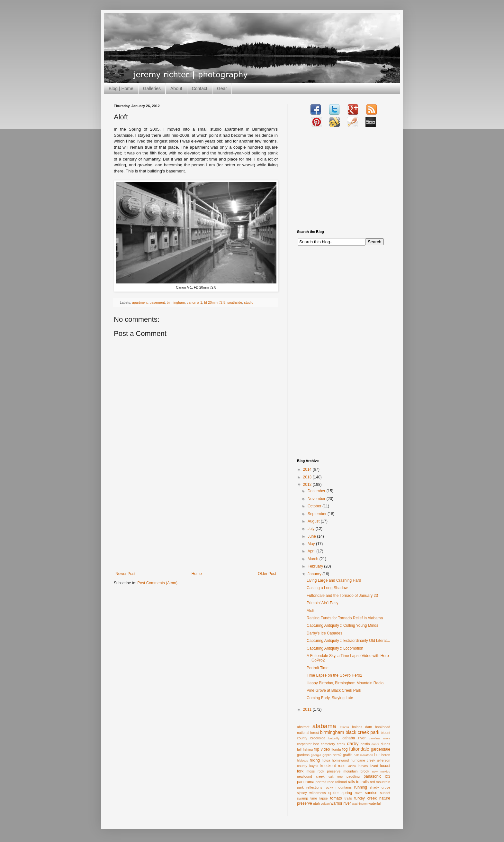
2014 (308, 469)
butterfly (334, 738)
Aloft (310, 611)
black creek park (362, 732)
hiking (315, 760)
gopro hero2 (332, 755)
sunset (385, 793)
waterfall (375, 803)
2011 (308, 709)
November (317, 499)
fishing (308, 749)
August (314, 521)
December (317, 491)
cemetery (328, 744)
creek (341, 744)
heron (386, 755)
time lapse (319, 798)
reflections (314, 787)
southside (235, 302)
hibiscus (303, 760)
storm (359, 793)
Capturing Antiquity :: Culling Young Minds (342, 625)
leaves (363, 766)
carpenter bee (308, 744)
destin (365, 744)
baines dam (362, 727)
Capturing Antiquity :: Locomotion (335, 648)
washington (360, 804)
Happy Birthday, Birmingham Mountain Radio (345, 683)
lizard (374, 766)
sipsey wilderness (311, 793)
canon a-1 (194, 302)
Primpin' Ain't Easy (323, 603)
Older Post (267, 574)
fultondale (359, 749)
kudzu (352, 766)
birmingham (176, 302)
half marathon (364, 755)
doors (375, 744)
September (318, 514)
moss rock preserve (323, 771)
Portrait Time (318, 668)
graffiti (348, 755)
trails (348, 798)
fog (345, 749)
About (176, 88)
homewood (341, 760)
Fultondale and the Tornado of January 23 (342, 596)
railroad (341, 782)
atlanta (344, 727)
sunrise (371, 793)
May (312, 544)
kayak (314, 766)
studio (249, 302)
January (315, 574)
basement (157, 302)
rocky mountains (338, 787)
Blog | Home (121, 88)
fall (299, 749)
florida (336, 749)
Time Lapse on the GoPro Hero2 (334, 675)
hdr (377, 755)
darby (353, 744)
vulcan (325, 804)
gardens (303, 755)
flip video (322, 749)
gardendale (381, 749)
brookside (318, 738)
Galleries (152, 88)
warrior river (341, 803)
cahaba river (354, 738)
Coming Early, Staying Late (330, 698)
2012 (308, 485)
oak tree (336, 777)
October (315, 506)
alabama (324, 726)
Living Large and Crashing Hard (334, 580)
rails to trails (358, 782)
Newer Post (125, 574)
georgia (316, 755)
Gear (222, 88)
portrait (321, 782)
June (312, 536)
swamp (302, 798)
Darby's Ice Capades (324, 633)
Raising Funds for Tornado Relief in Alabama (345, 618)
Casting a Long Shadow (327, 588)
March (314, 559)
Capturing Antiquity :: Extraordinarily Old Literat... (348, 641)
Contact (200, 88)
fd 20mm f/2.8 (215, 302)
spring (347, 793)
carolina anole (380, 738)
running (361, 787)
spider (334, 793)
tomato (336, 798)
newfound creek (311, 776)
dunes (386, 744)
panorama (306, 782)
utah (316, 803)
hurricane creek (363, 760)
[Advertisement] (196, 523)
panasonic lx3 (377, 776)
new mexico (381, 771)
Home (197, 574)
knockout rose (333, 766)
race (331, 782)
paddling (353, 776)
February (316, 566)
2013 (308, 477)
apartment (140, 302)
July (312, 529)
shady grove (380, 787)
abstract (303, 727)
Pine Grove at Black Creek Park (334, 690)
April (312, 551)
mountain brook (356, 771)
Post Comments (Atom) (157, 583)
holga (326, 760)
